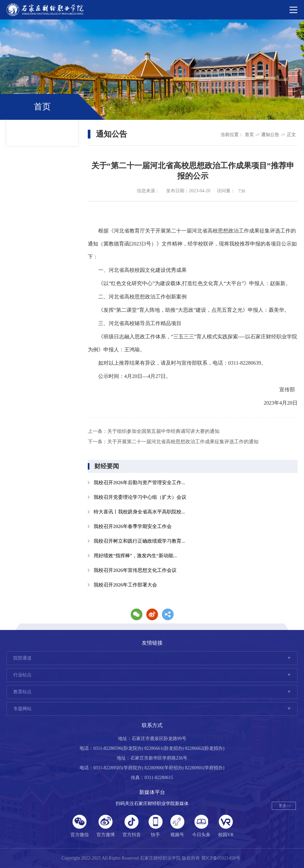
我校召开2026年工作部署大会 (125, 585)
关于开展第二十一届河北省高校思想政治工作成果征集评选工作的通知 (183, 442)
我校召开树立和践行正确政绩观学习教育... (139, 541)
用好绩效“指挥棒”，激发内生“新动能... (135, 556)
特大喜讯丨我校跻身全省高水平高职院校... (139, 512)
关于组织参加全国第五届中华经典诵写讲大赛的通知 (163, 431)
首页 (249, 135)
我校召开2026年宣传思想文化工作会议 (135, 570)
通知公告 (270, 135)
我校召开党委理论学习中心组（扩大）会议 (140, 497)
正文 (291, 135)
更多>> (285, 806)
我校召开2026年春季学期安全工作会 (133, 526)
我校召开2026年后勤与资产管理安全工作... (139, 483)
